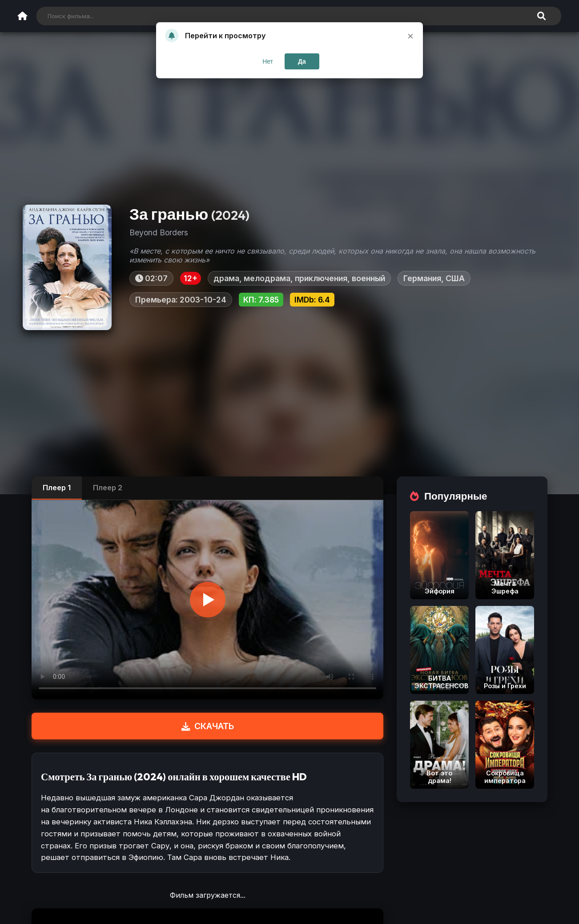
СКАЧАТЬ (208, 726)
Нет (268, 61)
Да (302, 61)
